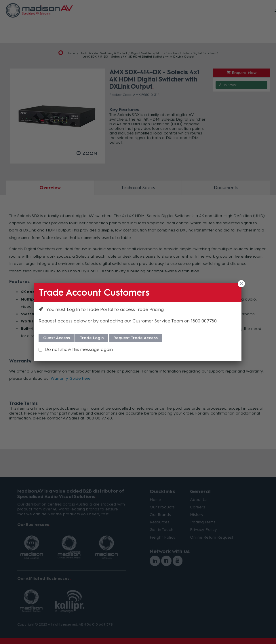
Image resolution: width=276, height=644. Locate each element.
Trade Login (92, 338)
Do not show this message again (79, 349)
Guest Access (57, 338)
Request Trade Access (136, 338)
